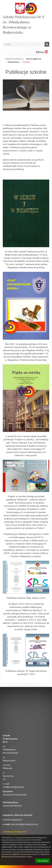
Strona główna (34, 59)
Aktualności (14, 62)
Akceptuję (43, 861)
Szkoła (26, 62)
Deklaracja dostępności (15, 832)
